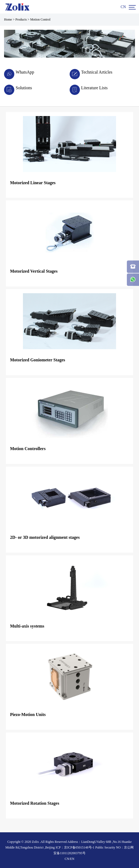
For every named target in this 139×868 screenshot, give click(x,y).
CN (123, 7)
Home (8, 19)
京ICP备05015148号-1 (79, 847)
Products (21, 19)
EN (72, 859)
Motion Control (40, 19)
